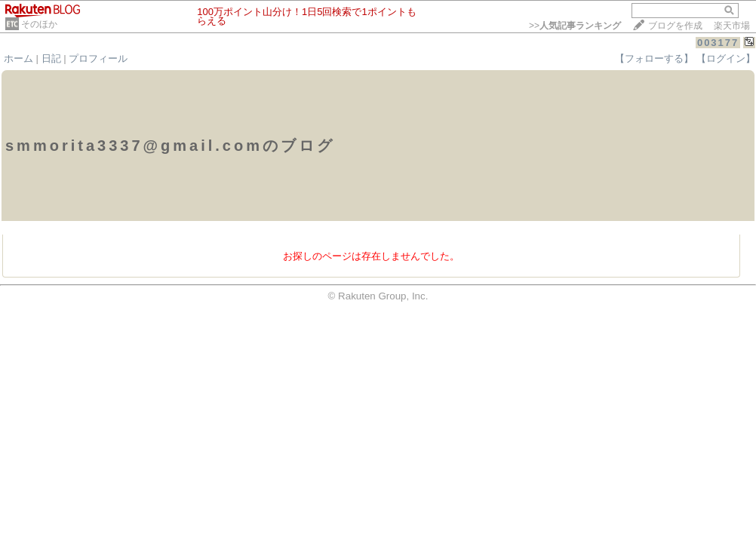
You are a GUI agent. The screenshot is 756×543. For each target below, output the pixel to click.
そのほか (39, 24)
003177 (718, 43)
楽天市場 (732, 26)
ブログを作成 (675, 26)
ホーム (18, 58)
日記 (51, 58)
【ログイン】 (726, 58)
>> (575, 26)
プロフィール (98, 58)
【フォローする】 (654, 58)
